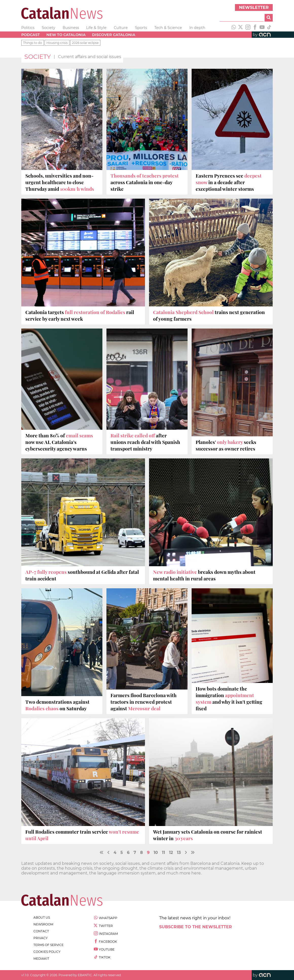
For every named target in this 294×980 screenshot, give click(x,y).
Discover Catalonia (114, 35)
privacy (41, 938)
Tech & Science (168, 28)
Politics (28, 28)
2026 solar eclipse (85, 43)
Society (49, 28)
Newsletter (254, 7)
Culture (121, 28)
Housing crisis (57, 43)
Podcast (31, 35)
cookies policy (47, 952)
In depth (197, 28)
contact (41, 931)
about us (42, 917)
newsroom (43, 924)
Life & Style (96, 28)
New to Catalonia (66, 35)
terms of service (49, 945)
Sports (141, 28)
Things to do (33, 43)
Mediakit (41, 959)
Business (71, 28)
